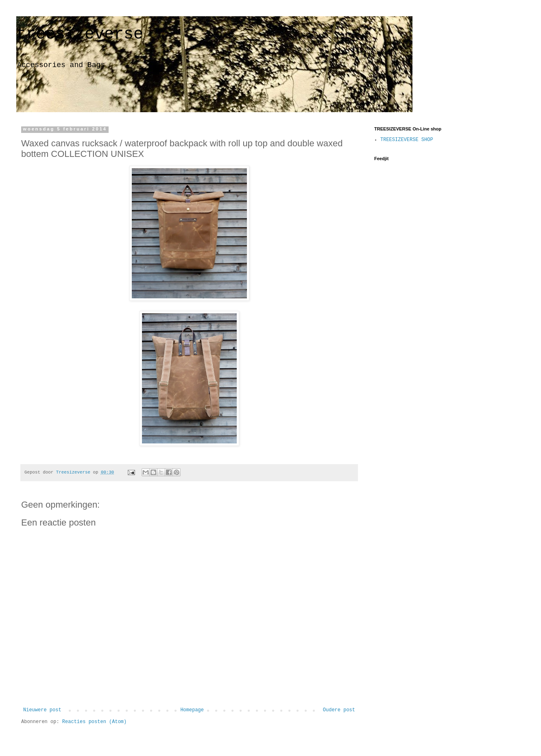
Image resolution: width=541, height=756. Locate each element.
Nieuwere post (42, 710)
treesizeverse (80, 34)
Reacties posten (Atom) (94, 722)
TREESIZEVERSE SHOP (407, 140)
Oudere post (339, 710)
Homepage (192, 710)
